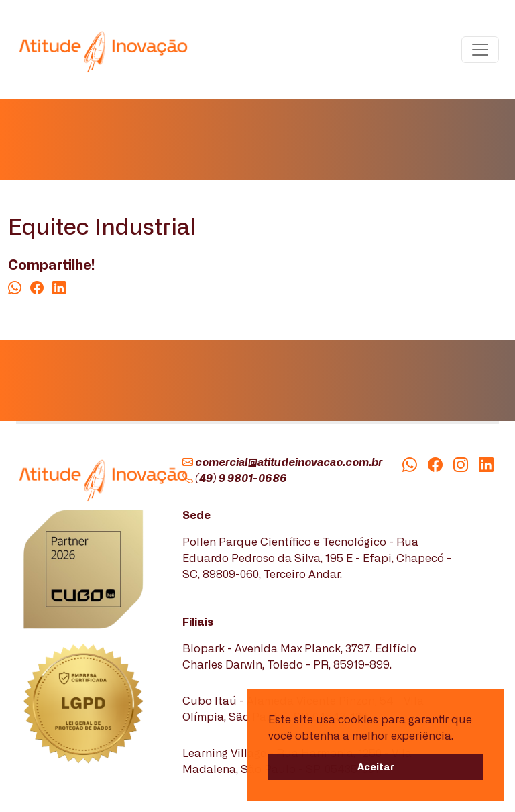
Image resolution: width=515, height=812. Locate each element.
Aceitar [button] (376, 766)
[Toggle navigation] (480, 50)
